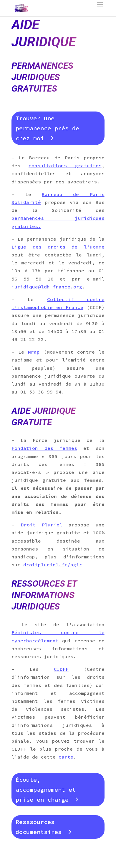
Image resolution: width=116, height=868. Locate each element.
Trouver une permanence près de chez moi (47, 128)
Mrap (34, 352)
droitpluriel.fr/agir (53, 565)
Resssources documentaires (39, 827)
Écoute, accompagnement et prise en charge (46, 790)
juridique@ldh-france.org (47, 287)
